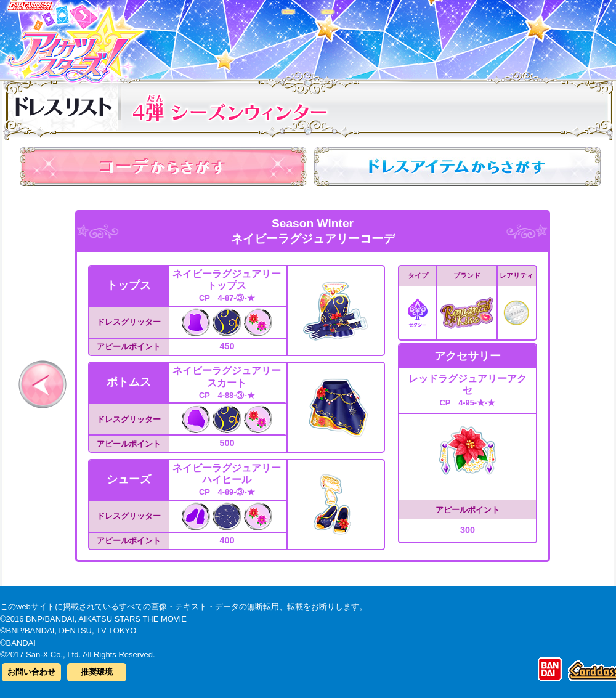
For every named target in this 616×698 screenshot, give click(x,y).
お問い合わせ (31, 672)
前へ (43, 384)
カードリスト (229, 36)
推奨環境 (97, 672)
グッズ (387, 36)
